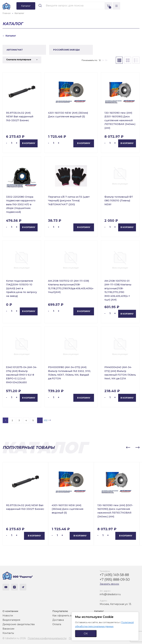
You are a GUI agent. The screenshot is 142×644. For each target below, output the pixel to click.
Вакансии (8, 629)
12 (100, 60)
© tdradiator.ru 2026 (14, 638)
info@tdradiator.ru (110, 594)
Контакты (8, 633)
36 (106, 60)
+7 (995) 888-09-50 (115, 580)
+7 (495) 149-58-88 (114, 575)
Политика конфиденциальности (47, 638)
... (40, 420)
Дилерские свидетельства (19, 624)
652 (46, 420)
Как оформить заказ (64, 616)
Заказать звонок (109, 584)
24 (103, 60)
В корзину (29, 143)
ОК (86, 633)
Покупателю (60, 611)
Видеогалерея (11, 620)
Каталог (99, 611)
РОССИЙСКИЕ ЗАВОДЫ (66, 50)
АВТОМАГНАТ (15, 50)
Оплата (57, 624)
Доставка (58, 620)
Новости (8, 616)
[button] (128, 448)
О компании (10, 611)
